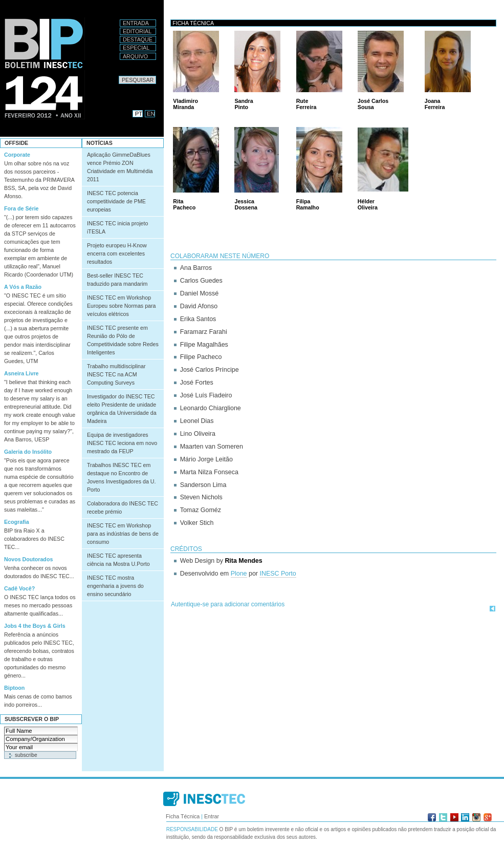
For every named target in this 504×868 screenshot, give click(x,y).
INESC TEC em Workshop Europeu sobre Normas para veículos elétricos (121, 306)
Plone (239, 574)
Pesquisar (118, 76)
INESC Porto (278, 574)
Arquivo (135, 56)
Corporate (17, 155)
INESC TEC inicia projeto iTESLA (117, 227)
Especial (136, 48)
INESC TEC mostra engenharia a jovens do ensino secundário (115, 586)
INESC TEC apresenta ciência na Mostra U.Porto (118, 560)
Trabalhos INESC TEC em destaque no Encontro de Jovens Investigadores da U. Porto (121, 477)
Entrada (136, 23)
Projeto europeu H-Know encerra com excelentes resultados (117, 253)
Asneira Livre (21, 373)
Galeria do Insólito (28, 452)
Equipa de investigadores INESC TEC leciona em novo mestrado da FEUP (122, 443)
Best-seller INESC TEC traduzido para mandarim (117, 280)
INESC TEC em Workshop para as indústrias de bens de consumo (123, 534)
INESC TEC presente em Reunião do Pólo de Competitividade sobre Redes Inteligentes (123, 340)
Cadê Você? (19, 588)
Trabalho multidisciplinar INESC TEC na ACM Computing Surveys (116, 374)
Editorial (137, 31)
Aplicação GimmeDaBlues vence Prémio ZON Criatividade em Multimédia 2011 (120, 167)
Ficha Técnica (183, 816)
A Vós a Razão (23, 287)
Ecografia (17, 522)
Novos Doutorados (28, 559)
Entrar (212, 816)
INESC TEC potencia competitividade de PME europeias (116, 201)
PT (139, 114)
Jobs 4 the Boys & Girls (35, 626)
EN (151, 114)
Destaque (138, 39)
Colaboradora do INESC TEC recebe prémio (123, 507)
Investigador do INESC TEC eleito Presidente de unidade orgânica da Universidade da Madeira (122, 409)
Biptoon (14, 688)
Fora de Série (21, 208)
